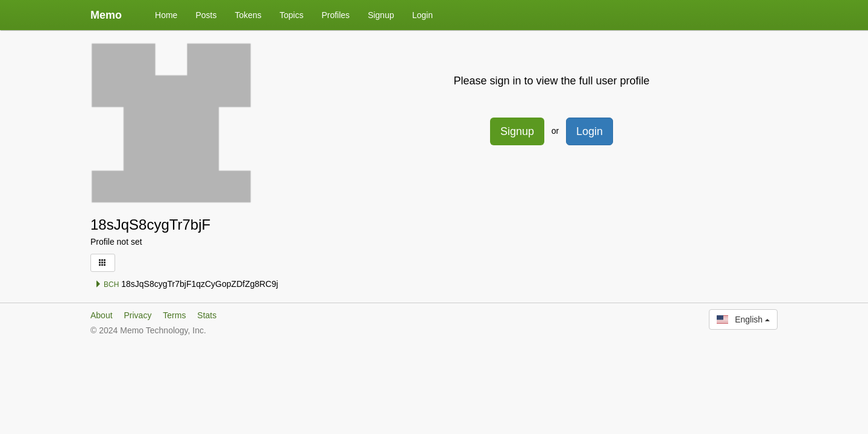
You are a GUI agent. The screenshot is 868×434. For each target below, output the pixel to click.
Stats (207, 315)
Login (423, 15)
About (102, 315)
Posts (206, 15)
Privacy (137, 315)
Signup (381, 15)
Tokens (248, 15)
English (743, 319)
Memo (106, 15)
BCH (107, 285)
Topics (292, 15)
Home (166, 15)
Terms (174, 315)
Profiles (335, 15)
